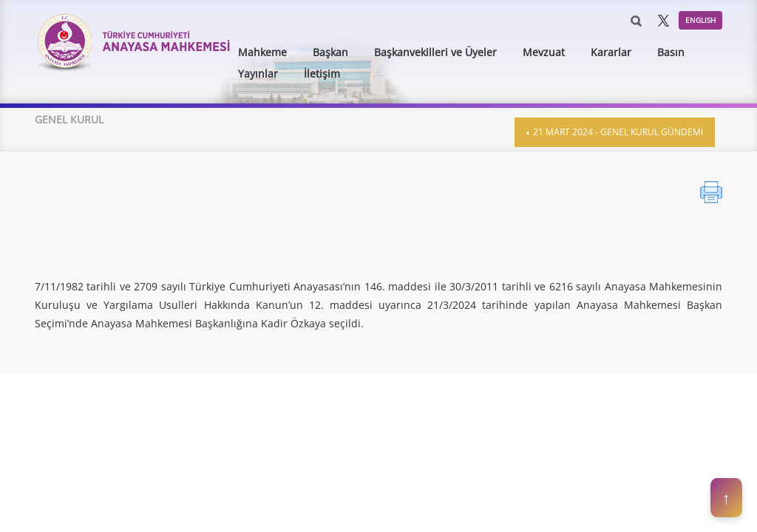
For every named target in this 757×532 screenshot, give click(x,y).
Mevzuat (544, 52)
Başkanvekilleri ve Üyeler (435, 52)
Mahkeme (262, 52)
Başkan (330, 52)
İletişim (322, 74)
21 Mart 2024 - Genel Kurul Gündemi (617, 132)
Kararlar (611, 52)
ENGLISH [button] (700, 20)
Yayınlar (258, 74)
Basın (671, 52)
